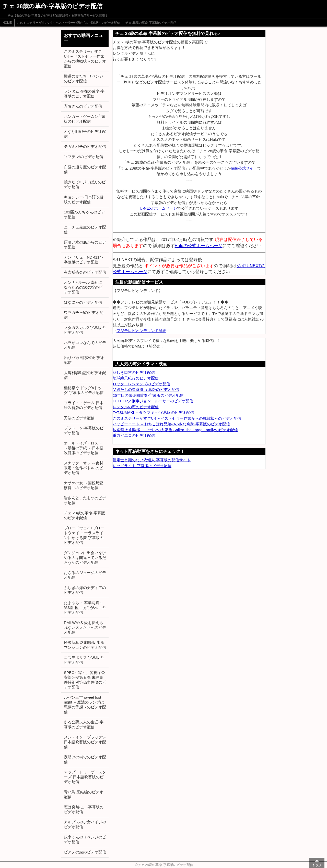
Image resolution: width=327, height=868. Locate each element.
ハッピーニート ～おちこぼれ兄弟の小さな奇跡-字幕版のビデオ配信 (171, 424)
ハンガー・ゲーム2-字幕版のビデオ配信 (85, 119)
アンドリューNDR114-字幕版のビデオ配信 (83, 260)
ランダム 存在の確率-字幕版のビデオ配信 (84, 94)
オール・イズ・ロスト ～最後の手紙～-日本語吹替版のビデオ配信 (84, 448)
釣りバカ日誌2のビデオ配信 (84, 360)
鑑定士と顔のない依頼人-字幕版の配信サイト (152, 460)
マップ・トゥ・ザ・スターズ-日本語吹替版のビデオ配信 (85, 777)
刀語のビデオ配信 (79, 418)
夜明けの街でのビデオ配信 (85, 759)
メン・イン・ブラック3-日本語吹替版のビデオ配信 (85, 742)
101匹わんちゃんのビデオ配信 (84, 214)
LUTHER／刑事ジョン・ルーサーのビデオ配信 (153, 401)
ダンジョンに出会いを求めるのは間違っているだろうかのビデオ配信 (85, 558)
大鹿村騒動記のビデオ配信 (85, 375)
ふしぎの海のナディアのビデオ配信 (85, 590)
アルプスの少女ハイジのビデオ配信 (85, 824)
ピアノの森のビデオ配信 (85, 852)
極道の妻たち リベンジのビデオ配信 (84, 79)
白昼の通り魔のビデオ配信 (85, 169)
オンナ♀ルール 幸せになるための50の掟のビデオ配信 (83, 287)
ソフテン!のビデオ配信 (84, 157)
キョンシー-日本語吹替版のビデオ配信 (84, 199)
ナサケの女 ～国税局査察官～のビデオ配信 (84, 485)
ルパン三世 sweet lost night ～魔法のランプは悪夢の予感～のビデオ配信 (85, 705)
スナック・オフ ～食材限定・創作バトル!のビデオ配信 (84, 468)
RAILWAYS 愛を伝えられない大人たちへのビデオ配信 (85, 627)
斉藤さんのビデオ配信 (83, 106)
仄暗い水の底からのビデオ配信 (85, 245)
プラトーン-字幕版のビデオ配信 (84, 430)
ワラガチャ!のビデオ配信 (84, 315)
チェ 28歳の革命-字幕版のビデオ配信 (151, 23)
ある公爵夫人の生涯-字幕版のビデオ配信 (84, 724)
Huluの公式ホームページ (199, 246)
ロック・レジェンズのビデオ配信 (141, 384)
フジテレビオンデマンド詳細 (141, 331)
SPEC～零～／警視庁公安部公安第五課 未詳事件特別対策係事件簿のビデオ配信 (85, 680)
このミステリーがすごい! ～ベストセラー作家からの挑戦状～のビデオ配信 (69, 23)
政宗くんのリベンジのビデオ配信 (85, 839)
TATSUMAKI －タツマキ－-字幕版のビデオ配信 (153, 412)
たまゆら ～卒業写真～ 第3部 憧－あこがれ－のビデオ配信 (85, 608)
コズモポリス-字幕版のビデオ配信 (84, 660)
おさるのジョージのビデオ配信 (85, 575)
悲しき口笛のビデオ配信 (134, 372)
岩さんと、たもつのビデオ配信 (85, 500)
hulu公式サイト (244, 168)
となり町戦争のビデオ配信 (85, 134)
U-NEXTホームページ (158, 208)
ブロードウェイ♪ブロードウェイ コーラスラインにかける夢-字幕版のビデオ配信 (84, 535)
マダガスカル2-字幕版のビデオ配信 (85, 330)
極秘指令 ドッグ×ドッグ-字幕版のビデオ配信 (84, 390)
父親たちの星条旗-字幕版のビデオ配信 (146, 390)
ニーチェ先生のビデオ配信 (85, 229)
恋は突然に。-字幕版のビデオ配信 (84, 809)
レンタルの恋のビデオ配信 (136, 407)
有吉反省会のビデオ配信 (85, 272)
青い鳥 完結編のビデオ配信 (84, 794)
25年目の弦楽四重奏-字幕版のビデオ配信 (148, 395)
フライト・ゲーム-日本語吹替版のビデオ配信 (84, 405)
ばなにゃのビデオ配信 (83, 302)
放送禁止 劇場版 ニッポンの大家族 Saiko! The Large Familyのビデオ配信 (175, 430)
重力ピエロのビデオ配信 (134, 435)
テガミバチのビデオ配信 (85, 146)
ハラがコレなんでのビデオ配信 (85, 345)
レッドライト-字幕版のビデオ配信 (142, 466)
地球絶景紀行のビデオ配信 (136, 378)
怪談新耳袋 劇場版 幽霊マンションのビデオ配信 (85, 645)
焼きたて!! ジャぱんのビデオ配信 (85, 184)
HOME (7, 23)
